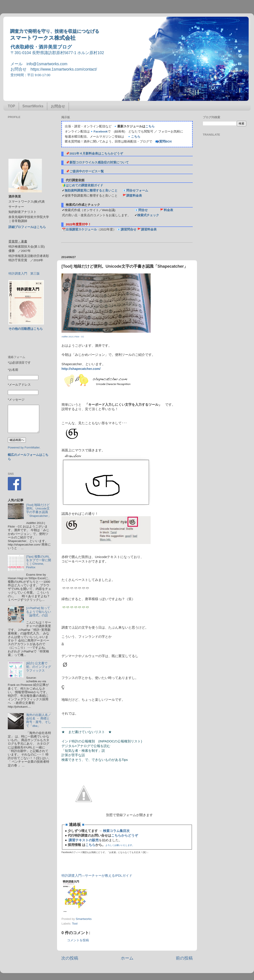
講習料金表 (149, 229)
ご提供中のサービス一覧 (87, 171)
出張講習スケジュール (81, 229)
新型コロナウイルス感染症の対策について (99, 162)
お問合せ (58, 106)
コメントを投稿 (78, 940)
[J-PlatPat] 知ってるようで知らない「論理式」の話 (39, 612)
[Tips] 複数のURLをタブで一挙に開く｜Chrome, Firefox (39, 562)
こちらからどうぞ (125, 835)
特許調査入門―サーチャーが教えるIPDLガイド (97, 876)
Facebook (101, 131)
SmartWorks (33, 106)
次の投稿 (70, 958)
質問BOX (165, 142)
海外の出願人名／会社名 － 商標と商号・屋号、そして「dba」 (39, 720)
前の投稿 (184, 958)
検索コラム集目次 (116, 831)
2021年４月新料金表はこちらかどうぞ (96, 154)
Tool (75, 924)
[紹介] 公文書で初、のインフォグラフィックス (39, 667)
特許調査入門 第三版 (24, 274)
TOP (11, 106)
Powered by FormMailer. (24, 447)
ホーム (127, 958)
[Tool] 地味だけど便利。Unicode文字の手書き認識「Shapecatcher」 (38, 510)
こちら (150, 126)
